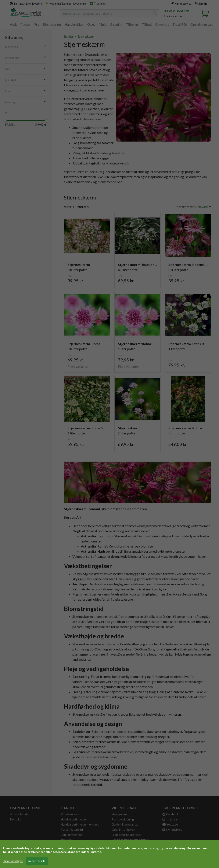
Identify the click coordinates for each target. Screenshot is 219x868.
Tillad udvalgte (13, 861)
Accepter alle (37, 861)
